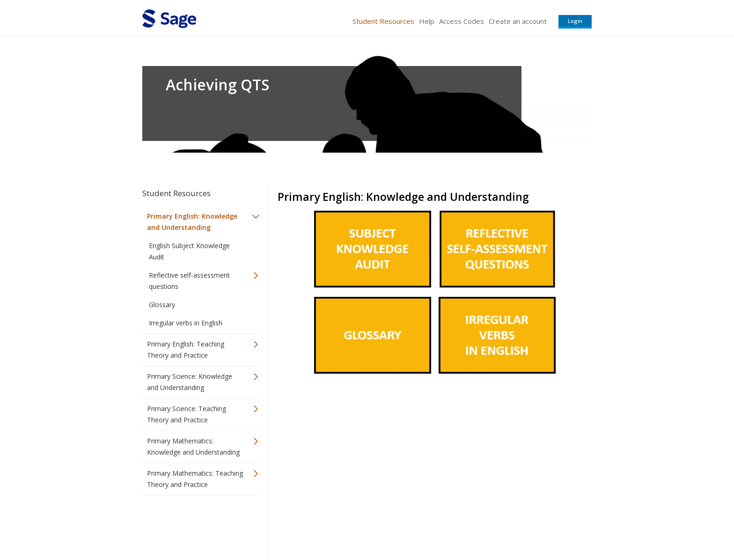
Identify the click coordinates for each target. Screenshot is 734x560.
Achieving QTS (217, 85)
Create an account (518, 21)
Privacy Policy (530, 525)
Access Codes (462, 21)
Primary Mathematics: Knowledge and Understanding (193, 446)
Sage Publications (196, 525)
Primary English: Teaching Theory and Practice (186, 350)
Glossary (162, 305)
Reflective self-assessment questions (189, 281)
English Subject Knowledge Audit (189, 251)
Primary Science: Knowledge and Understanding (190, 382)
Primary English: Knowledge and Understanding (192, 222)
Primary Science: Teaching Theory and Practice (187, 414)
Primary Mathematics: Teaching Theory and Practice (195, 479)
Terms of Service (420, 525)
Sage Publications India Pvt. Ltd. (278, 525)
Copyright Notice (478, 525)
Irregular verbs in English (186, 323)
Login (575, 21)
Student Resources (383, 21)
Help (427, 21)
